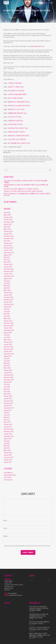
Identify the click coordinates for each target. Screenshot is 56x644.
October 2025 (8, 220)
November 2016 (9, 431)
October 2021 (8, 302)
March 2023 (7, 262)
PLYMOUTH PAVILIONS (15, 83)
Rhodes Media (8, 13)
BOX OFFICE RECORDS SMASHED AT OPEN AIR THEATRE (21, 189)
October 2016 (8, 434)
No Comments (11, 17)
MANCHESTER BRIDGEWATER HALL (19, 102)
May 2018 (7, 389)
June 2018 (7, 387)
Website (6, 536)
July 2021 (7, 309)
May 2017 (7, 417)
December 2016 (9, 429)
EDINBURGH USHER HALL (16, 121)
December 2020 (9, 323)
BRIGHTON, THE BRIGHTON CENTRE (19, 106)
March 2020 (7, 340)
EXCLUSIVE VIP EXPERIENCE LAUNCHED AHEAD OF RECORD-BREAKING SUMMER (26, 182)
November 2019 (9, 349)
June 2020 (7, 337)
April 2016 (7, 448)
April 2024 (7, 241)
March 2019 (7, 368)
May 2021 (7, 314)
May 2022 (7, 286)
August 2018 (8, 382)
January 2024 (8, 245)
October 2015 (8, 460)
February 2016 (8, 453)
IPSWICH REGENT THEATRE (16, 132)
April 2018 (7, 391)
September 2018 (9, 380)
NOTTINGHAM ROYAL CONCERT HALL (19, 143)
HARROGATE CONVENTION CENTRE (19, 136)
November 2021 (9, 300)
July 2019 (7, 358)
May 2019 (7, 363)
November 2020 (9, 326)
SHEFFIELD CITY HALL (15, 117)
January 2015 (8, 462)
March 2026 (7, 215)
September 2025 (9, 222)
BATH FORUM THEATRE (15, 98)
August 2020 (8, 333)
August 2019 (8, 356)
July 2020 (7, 335)
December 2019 (9, 347)
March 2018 (7, 394)
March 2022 (7, 290)
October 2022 (8, 274)
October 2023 (8, 250)
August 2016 (8, 439)
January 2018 (8, 399)
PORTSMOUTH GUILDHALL (16, 91)
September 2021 (9, 304)
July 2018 (7, 384)
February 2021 (8, 321)
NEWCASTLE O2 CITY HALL (16, 109)
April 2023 (7, 260)
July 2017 (7, 413)
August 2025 (8, 224)
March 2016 (7, 450)
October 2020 (8, 328)
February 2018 (8, 396)
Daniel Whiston (8, 473)
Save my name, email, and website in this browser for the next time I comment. (28, 546)
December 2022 (9, 269)
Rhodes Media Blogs (28, 13)
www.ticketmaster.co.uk (37, 46)
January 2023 (8, 267)
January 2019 (8, 373)
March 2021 (7, 318)
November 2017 (9, 403)
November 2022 (9, 271)
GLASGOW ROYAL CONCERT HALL (18, 128)
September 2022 (9, 276)
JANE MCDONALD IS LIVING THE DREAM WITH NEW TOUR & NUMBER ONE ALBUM (26, 186)
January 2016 (8, 455)
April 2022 (7, 288)
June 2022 (7, 283)
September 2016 (9, 436)
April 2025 (7, 227)
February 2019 (8, 370)
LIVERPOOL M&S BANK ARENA (17, 94)
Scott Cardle (8, 477)
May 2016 (7, 446)
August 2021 (8, 307)
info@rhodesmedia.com (16, 595)
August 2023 (8, 255)
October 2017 (8, 406)
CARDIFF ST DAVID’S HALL (16, 87)
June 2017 (7, 415)
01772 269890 (12, 593)
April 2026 (7, 213)
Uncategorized (8, 480)
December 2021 (9, 297)
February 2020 (8, 342)
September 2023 (9, 253)
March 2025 (7, 229)
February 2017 (8, 424)
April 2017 (7, 420)
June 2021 (7, 311)
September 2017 (9, 408)
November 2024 (9, 238)
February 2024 (8, 243)
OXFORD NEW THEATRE (16, 124)
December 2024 (9, 236)
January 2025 (8, 234)
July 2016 (7, 441)
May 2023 (7, 257)
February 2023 (8, 264)
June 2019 (7, 361)
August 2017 (8, 410)
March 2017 (7, 422)
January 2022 (8, 295)
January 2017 (8, 427)
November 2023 (9, 248)
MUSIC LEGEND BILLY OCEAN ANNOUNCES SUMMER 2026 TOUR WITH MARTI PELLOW (27, 195)
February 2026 (8, 217)
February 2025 (8, 231)
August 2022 (8, 278)
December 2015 (9, 457)
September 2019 (9, 354)
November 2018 (9, 377)
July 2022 (7, 281)
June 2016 (7, 443)
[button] (52, 3)
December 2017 (9, 401)
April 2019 (7, 366)
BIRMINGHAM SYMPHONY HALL (17, 113)
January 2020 (8, 344)
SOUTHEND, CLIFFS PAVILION (17, 139)
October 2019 (8, 351)
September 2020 (9, 330)
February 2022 (8, 293)
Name (5, 520)
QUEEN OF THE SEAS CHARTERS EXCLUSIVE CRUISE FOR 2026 (23, 191)
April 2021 (7, 316)
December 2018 (9, 375)
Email (5, 528)
